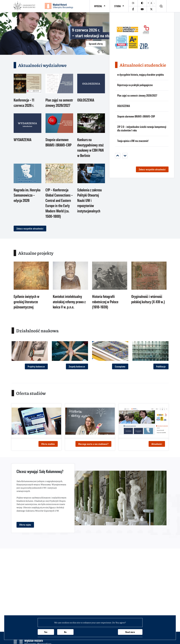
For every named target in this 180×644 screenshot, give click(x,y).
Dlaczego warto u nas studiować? (93, 444)
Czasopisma (120, 367)
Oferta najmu (25, 525)
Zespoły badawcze (77, 367)
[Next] (125, 156)
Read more (130, 632)
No (65, 632)
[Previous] (118, 156)
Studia (117, 6)
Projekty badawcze (36, 367)
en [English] (133, 3)
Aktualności (157, 444)
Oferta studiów (48, 444)
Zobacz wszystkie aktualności (30, 229)
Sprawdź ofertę (96, 44)
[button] (56, 51)
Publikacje (161, 367)
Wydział (98, 6)
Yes (46, 632)
